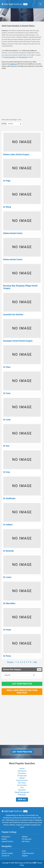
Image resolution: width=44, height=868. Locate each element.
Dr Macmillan (9, 603)
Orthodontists (23, 57)
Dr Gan (6, 446)
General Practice (22, 780)
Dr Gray (7, 472)
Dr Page (7, 181)
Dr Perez (7, 656)
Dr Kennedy (8, 551)
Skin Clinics (22, 783)
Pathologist (22, 795)
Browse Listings (7, 853)
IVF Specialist (22, 776)
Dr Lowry (7, 577)
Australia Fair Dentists (13, 314)
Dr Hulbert (8, 525)
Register (25, 856)
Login (24, 851)
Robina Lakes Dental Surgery (16, 154)
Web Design (19, 863)
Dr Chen (7, 367)
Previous (10, 662)
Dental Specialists (10, 57)
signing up (13, 64)
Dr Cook (7, 420)
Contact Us (6, 856)
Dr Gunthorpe (9, 498)
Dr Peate (7, 630)
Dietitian (22, 778)
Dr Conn (7, 393)
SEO (28, 863)
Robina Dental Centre (13, 233)
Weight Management (22, 792)
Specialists (22, 790)
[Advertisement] (22, 94)
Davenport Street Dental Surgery (18, 341)
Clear (39, 669)
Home (4, 851)
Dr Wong (7, 207)
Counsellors (22, 773)
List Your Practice (22, 684)
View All (22, 799)
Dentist (22, 769)
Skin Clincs (26, 841)
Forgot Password (28, 853)
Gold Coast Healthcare (15, 811)
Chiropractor (22, 771)
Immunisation (22, 785)
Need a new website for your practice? (22, 692)
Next (35, 662)
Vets (22, 788)
